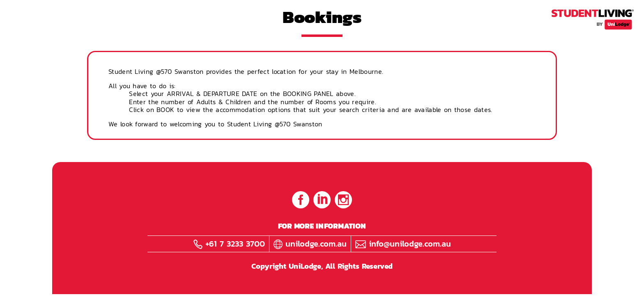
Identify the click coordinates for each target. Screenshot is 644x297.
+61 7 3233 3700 (229, 244)
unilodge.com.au (310, 244)
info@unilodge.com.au (403, 244)
